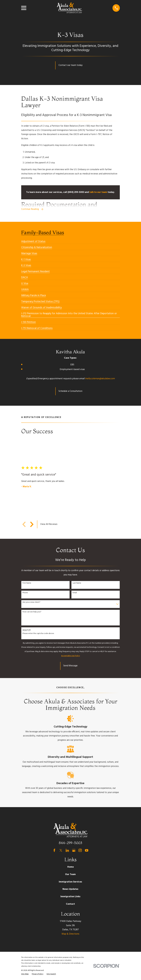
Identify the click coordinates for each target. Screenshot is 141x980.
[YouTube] (87, 850)
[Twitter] (61, 850)
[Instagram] (80, 850)
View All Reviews (49, 524)
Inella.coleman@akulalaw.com (100, 379)
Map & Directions (70, 934)
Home (70, 867)
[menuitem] (33, 240)
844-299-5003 (70, 843)
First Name (27, 583)
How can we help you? (32, 612)
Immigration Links (70, 897)
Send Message (70, 666)
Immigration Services (70, 882)
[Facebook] (54, 850)
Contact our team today (70, 65)
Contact (70, 904)
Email (75, 593)
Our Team (70, 875)
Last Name (77, 583)
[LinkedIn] (67, 850)
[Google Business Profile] (74, 850)
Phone (25, 593)
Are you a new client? (31, 602)
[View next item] (32, 524)
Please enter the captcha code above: (38, 634)
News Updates (70, 889)
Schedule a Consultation (70, 391)
